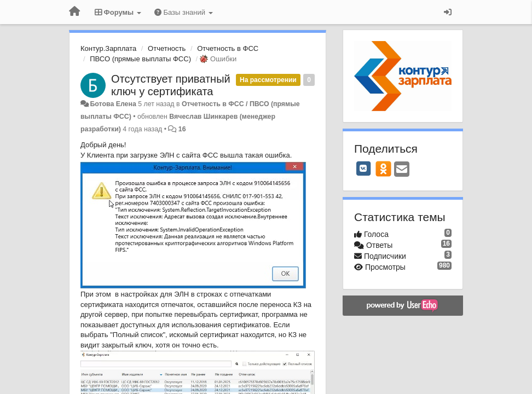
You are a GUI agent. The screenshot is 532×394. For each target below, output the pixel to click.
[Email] (402, 170)
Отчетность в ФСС (228, 48)
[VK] (363, 169)
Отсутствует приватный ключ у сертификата (171, 85)
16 (182, 129)
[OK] (383, 169)
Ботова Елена (113, 104)
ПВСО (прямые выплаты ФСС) (140, 59)
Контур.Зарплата (108, 48)
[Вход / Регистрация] (448, 12)
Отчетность (167, 48)
